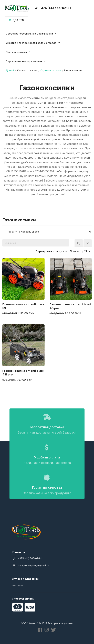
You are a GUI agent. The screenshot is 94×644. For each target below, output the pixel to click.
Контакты (17, 585)
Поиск (79, 243)
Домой (10, 70)
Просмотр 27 (80, 251)
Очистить (88, 243)
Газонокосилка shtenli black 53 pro (23, 306)
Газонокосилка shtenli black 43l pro (23, 373)
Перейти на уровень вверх (49, 232)
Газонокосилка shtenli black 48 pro (71, 306)
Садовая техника (51, 70)
